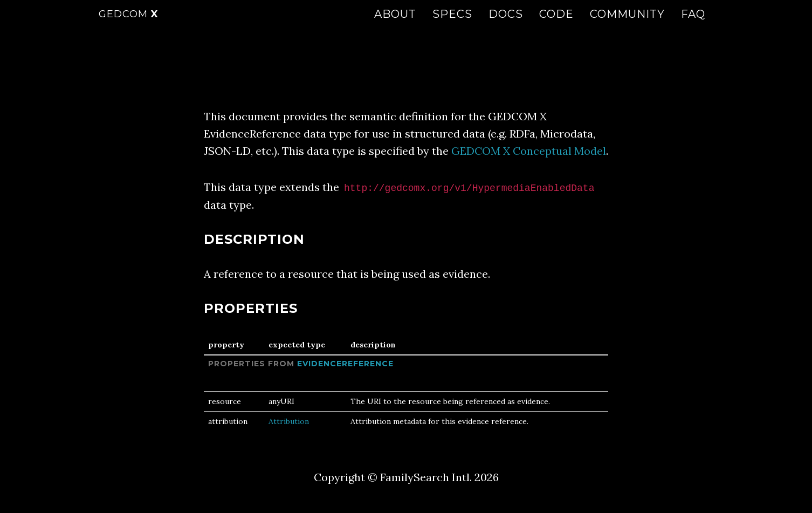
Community (627, 24)
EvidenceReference (345, 364)
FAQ (693, 24)
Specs (452, 24)
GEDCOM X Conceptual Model (529, 151)
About (395, 24)
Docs (506, 24)
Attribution (289, 421)
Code (556, 24)
